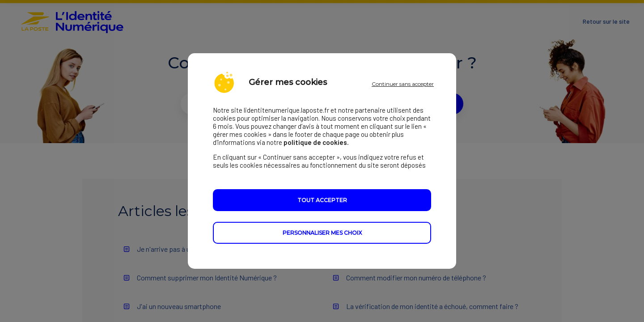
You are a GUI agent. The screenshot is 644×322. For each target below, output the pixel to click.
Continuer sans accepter (403, 84)
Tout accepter (322, 200)
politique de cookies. (316, 142)
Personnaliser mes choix (322, 233)
